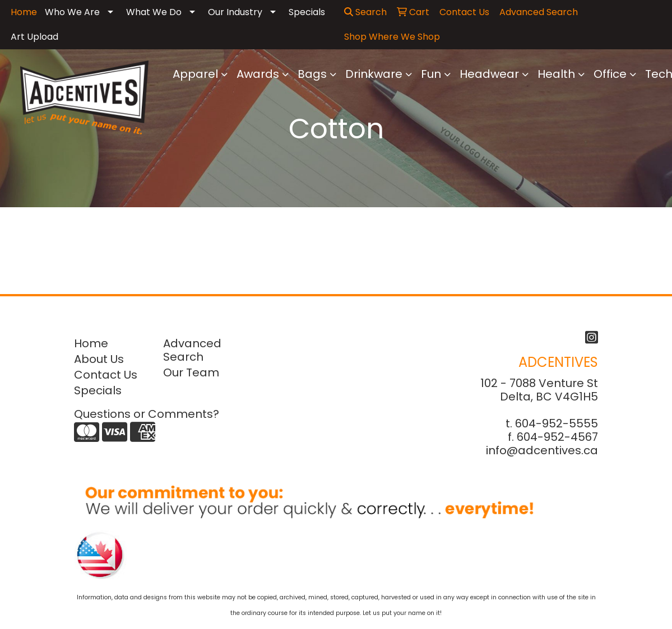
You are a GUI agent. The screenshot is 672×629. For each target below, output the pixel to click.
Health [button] (556, 74)
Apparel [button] (195, 74)
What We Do (154, 12)
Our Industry (235, 12)
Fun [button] (431, 74)
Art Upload (34, 37)
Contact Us (106, 375)
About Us (99, 359)
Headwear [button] (489, 74)
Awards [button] (258, 74)
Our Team (191, 372)
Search (365, 12)
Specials (307, 12)
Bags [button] (312, 74)
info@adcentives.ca (542, 450)
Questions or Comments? (147, 414)
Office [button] (610, 74)
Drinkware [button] (374, 74)
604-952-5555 (557, 423)
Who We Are (72, 12)
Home (91, 343)
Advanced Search (192, 350)
